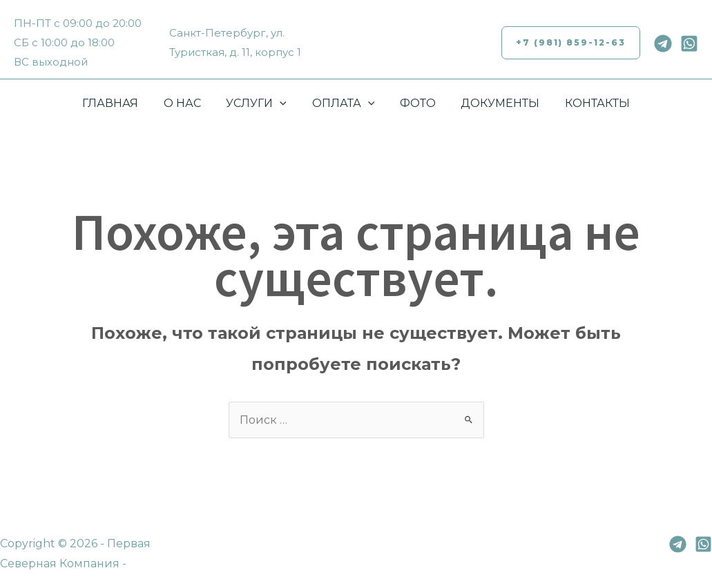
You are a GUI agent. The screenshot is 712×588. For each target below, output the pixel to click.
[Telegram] (663, 43)
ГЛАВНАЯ (120, 103)
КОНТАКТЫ (588, 103)
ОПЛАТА (344, 104)
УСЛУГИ (260, 104)
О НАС (189, 103)
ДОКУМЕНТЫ (494, 103)
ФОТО (414, 103)
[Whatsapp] (689, 43)
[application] (283, 104)
